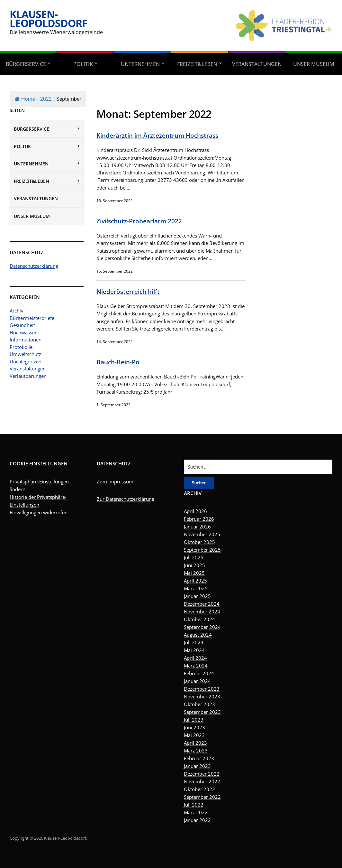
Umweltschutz (25, 354)
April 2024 (195, 658)
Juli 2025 (194, 557)
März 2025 (196, 588)
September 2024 (202, 627)
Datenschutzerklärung (34, 266)
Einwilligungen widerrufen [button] (39, 512)
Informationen (26, 340)
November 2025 (202, 534)
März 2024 (196, 666)
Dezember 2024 (202, 604)
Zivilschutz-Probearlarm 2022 (139, 221)
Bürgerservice (26, 64)
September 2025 (202, 550)
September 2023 (202, 712)
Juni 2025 (194, 565)
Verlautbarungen (28, 376)
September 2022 (202, 797)
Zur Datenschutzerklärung (126, 499)
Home (25, 99)
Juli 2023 (194, 720)
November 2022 (202, 781)
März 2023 (196, 751)
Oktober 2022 (199, 789)
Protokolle (21, 347)
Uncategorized (26, 361)
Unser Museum (32, 216)
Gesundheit (22, 325)
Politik (83, 64)
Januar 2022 (197, 820)
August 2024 (198, 635)
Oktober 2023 (199, 704)
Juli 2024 (194, 642)
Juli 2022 (194, 805)
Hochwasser (23, 332)
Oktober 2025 (199, 542)
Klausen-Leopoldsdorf (49, 19)
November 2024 (202, 611)
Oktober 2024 (199, 619)
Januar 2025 (197, 596)
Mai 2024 (194, 650)
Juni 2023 (194, 727)
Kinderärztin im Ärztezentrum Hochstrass (157, 135)
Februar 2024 (199, 673)
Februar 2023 (199, 758)
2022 (46, 99)
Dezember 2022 (202, 774)
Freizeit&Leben (197, 64)
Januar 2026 (197, 527)
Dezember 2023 (202, 689)
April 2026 (195, 511)
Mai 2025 (194, 573)
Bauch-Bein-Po (118, 362)
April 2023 (195, 743)
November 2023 (202, 696)
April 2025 (195, 581)
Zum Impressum (115, 481)
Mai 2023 (194, 735)
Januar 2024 (197, 681)
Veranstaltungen (257, 64)
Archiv (17, 311)
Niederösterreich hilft (128, 291)
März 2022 (196, 812)
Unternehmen (140, 64)
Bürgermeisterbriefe (32, 318)
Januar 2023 (197, 766)
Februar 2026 (199, 519)
